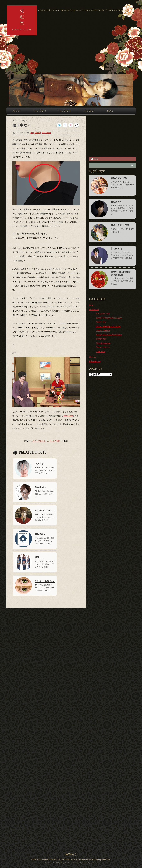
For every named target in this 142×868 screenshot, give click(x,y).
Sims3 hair (101, 322)
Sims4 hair (101, 339)
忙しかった (116, 249)
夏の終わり (116, 202)
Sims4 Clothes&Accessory (109, 335)
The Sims (101, 351)
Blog (110, 111)
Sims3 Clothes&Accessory (109, 318)
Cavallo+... (40, 487)
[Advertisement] (29, 43)
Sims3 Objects (103, 330)
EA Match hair (103, 314)
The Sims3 (46, 133)
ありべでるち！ (39, 441)
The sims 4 (65, 111)
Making (38, 133)
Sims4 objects (103, 347)
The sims (89, 111)
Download (94, 310)
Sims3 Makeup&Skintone (108, 326)
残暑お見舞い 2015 (120, 225)
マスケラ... (40, 464)
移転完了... (40, 534)
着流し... (39, 557)
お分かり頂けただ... (45, 581)
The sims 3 (40, 111)
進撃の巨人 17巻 (119, 178)
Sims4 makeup (103, 343)
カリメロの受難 (54, 441)
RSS (94, 159)
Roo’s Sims (68, 416)
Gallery (93, 357)
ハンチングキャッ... (45, 511)
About (17, 111)
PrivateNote (95, 361)
